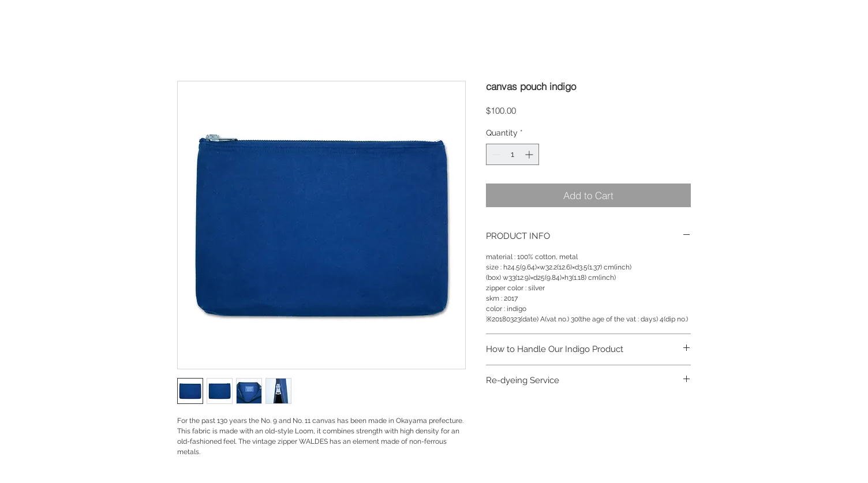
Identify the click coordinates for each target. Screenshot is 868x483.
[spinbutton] (512, 154)
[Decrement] (495, 154)
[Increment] (530, 154)
